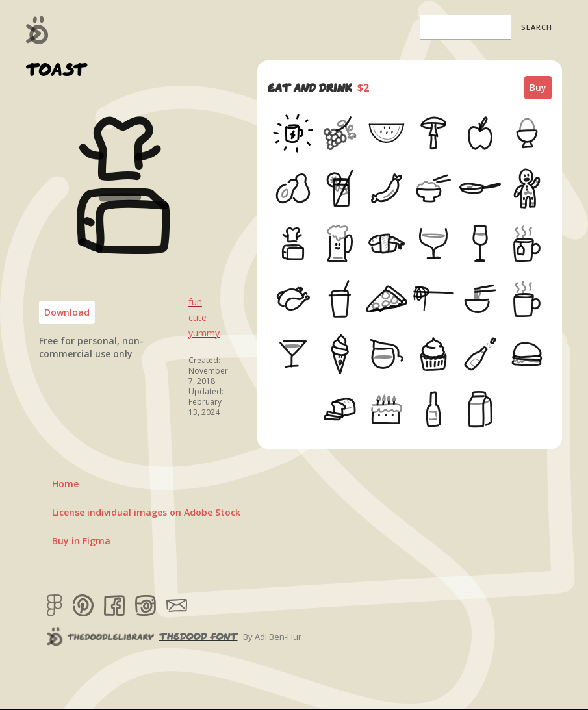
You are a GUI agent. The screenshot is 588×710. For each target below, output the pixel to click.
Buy (538, 87)
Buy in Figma (81, 541)
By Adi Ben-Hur (272, 637)
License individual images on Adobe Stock (146, 512)
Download (67, 312)
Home (65, 484)
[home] (37, 30)
